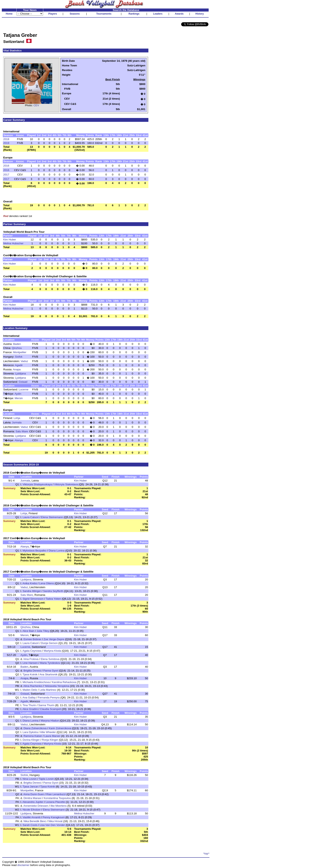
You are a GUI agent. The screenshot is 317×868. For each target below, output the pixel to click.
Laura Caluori (31, 517)
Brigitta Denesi (32, 671)
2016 (6, 166)
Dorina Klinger (31, 740)
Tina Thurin (29, 705)
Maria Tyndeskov (50, 663)
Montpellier (20, 352)
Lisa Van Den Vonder (52, 825)
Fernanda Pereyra (49, 697)
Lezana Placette (55, 802)
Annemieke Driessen (36, 806)
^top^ (206, 854)
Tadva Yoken (53, 599)
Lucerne (23, 389)
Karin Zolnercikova (60, 728)
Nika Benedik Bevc (35, 821)
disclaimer (23, 865)
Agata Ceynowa (32, 651)
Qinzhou (17, 348)
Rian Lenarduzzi (56, 794)
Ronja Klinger (50, 740)
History (200, 14)
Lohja (17, 418)
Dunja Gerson (49, 643)
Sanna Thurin (46, 705)
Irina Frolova (31, 659)
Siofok (19, 357)
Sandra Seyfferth (53, 591)
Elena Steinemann (52, 517)
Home (9, 14)
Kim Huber (10, 240)
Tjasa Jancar (30, 787)
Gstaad (23, 382)
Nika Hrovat (55, 821)
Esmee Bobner (32, 639)
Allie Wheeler (48, 732)
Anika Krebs (30, 583)
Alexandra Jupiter (33, 802)
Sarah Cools (30, 825)
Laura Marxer (52, 736)
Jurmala (17, 422)
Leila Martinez (48, 690)
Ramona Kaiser (33, 736)
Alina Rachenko (33, 686)
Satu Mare (22, 431)
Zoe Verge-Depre (54, 639)
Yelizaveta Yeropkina (57, 686)
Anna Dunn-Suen (34, 794)
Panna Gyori (51, 671)
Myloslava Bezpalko (35, 551)
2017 (6, 175)
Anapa (17, 369)
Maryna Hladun (50, 721)
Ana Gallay (29, 697)
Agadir (19, 365)
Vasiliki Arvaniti (32, 817)
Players (53, 14)
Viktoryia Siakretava (66, 484)
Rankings (134, 14)
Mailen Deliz (30, 690)
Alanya (19, 440)
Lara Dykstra (30, 732)
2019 (6, 143)
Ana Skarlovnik (48, 674)
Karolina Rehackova (64, 682)
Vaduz (24, 361)
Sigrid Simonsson (33, 599)
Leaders (158, 14)
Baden (17, 344)
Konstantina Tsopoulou (57, 798)
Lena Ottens (47, 583)
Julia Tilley (43, 631)
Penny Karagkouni (54, 817)
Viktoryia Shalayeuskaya (37, 484)
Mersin (19, 398)
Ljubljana (21, 373)
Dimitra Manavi (32, 798)
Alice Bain (28, 631)
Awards (179, 14)
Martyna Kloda (52, 651)
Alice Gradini (30, 709)
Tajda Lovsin (46, 779)
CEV (36, 105)
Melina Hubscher (13, 243)
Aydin (18, 394)
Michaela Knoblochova (36, 682)
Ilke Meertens (59, 806)
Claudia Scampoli (51, 709)
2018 (6, 139)
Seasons (75, 14)
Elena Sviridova (50, 659)
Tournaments (104, 14)
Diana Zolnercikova (35, 728)
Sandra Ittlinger (32, 591)
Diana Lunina (57, 551)
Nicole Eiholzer (32, 810)
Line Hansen (30, 663)
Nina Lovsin (30, 779)
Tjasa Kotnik (30, 674)
